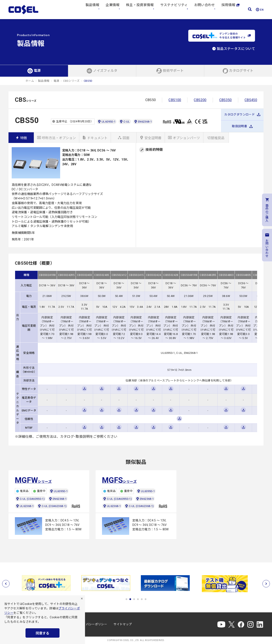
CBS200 (200, 100)
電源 (56, 81)
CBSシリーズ (71, 81)
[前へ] (6, 584)
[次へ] (266, 584)
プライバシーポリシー (92, 624)
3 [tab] (134, 599)
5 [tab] (142, 599)
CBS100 (175, 100)
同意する (42, 633)
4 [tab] (138, 599)
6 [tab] (146, 599)
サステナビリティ (174, 9)
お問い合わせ (205, 9)
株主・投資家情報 (140, 9)
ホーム (30, 81)
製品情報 (92, 9)
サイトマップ (123, 624)
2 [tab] (130, 599)
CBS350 (226, 100)
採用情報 (230, 9)
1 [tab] (126, 599)
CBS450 (251, 100)
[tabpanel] (47, 583)
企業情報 (113, 9)
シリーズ (33, 480)
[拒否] (82, 599)
